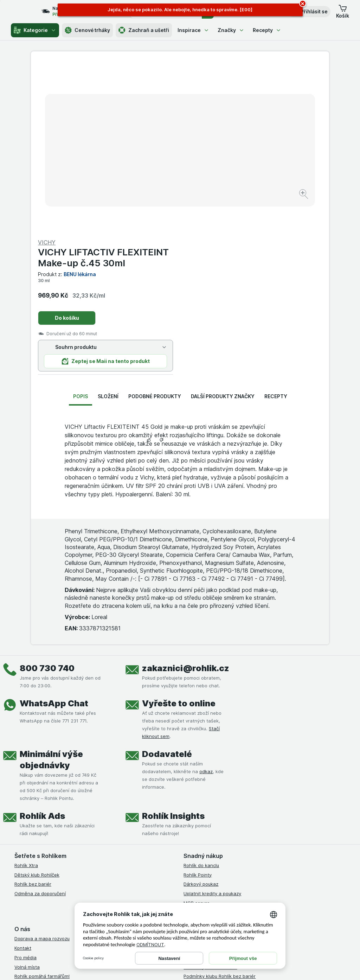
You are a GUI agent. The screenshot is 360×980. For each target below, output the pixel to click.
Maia (189, 743)
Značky (231, 30)
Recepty (267, 30)
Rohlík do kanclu (201, 696)
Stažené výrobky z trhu (40, 835)
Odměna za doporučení (40, 724)
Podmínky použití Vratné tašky (217, 826)
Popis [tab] (81, 227)
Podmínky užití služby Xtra (212, 779)
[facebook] (188, 881)
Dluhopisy (25, 816)
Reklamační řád (200, 835)
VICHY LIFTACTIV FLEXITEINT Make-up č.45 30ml (252, 88)
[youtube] (221, 881)
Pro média (25, 788)
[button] (309, 12)
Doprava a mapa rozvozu (42, 769)
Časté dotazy (29, 826)
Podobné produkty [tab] (155, 227)
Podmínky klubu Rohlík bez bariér (220, 807)
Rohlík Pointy (198, 705)
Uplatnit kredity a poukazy (212, 724)
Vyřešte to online (179, 534)
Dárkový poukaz (201, 715)
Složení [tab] (108, 227)
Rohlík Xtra (26, 696)
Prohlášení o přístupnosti (211, 854)
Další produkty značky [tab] (223, 227)
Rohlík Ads (42, 647)
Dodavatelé (167, 585)
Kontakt (23, 779)
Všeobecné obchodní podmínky (218, 769)
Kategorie (35, 30)
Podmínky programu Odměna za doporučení (232, 845)
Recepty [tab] (276, 227)
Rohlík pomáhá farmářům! (42, 807)
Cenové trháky (87, 30)
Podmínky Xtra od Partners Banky (220, 788)
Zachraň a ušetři (144, 30)
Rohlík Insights (173, 647)
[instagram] (205, 881)
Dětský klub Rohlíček (37, 705)
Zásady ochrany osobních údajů (219, 816)
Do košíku (216, 149)
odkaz (206, 602)
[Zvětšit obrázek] (155, 173)
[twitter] (238, 881)
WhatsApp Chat (54, 534)
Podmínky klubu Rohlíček (210, 797)
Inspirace (193, 30)
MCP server (196, 734)
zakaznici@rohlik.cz (186, 499)
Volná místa (27, 797)
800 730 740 (47, 499)
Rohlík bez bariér (33, 715)
